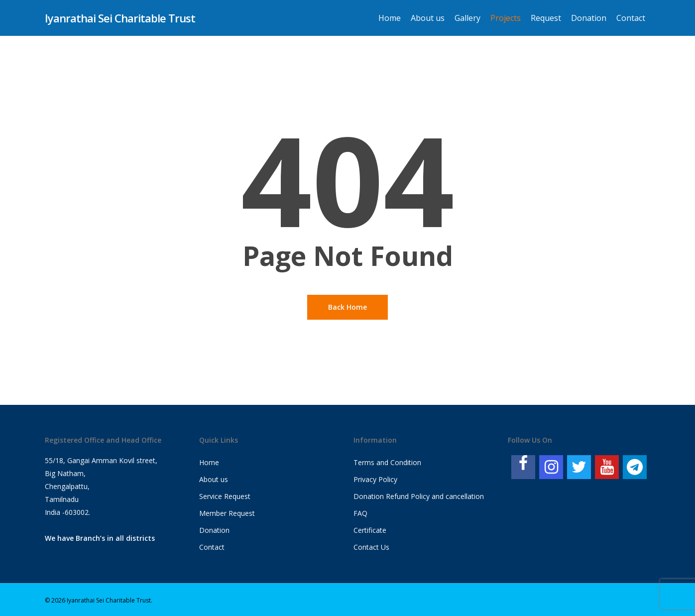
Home (209, 462)
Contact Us (371, 547)
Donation (214, 530)
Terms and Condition (387, 462)
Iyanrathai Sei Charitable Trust (120, 18)
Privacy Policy (375, 479)
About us (214, 479)
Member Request (227, 513)
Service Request (225, 496)
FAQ (360, 513)
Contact (212, 547)
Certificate (370, 530)
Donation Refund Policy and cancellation (419, 496)
